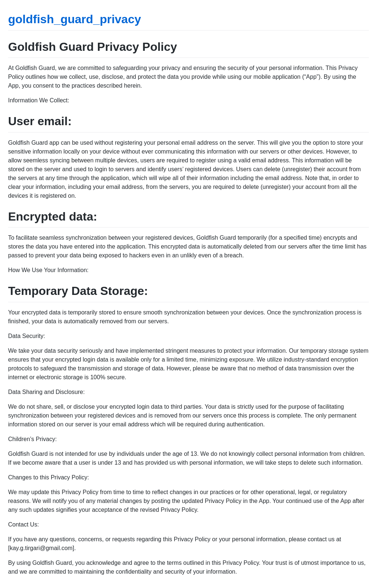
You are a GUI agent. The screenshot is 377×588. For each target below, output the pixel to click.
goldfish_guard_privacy (75, 19)
